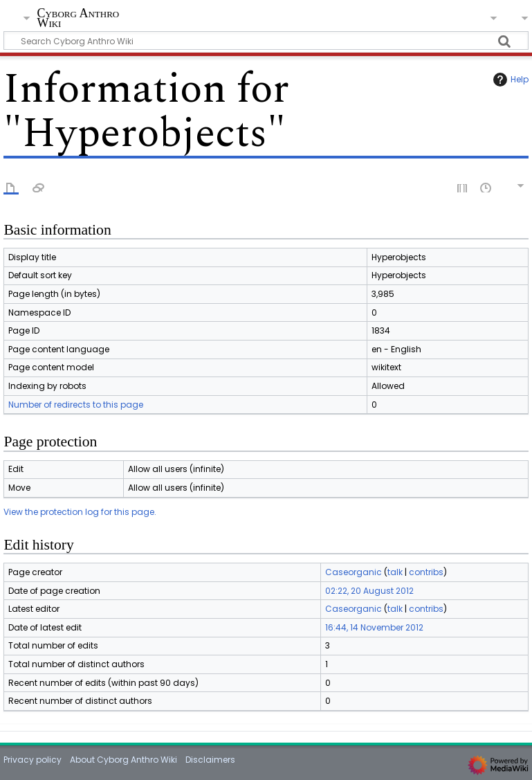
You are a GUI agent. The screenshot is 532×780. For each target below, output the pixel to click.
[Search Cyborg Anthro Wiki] (266, 40)
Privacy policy (33, 760)
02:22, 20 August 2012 (369, 591)
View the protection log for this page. (80, 512)
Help (509, 80)
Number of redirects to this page (76, 405)
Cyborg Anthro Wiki (78, 18)
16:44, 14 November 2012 (374, 627)
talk (395, 572)
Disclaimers (210, 760)
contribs (426, 572)
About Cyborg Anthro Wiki (123, 760)
